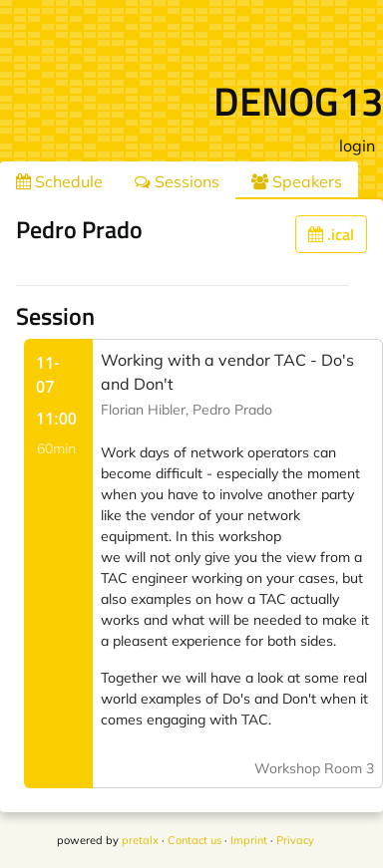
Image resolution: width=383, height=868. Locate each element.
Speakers (297, 181)
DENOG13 (298, 101)
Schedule (59, 181)
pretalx (140, 840)
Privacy (295, 840)
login (357, 145)
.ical (331, 234)
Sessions (177, 181)
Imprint (249, 840)
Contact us (194, 840)
